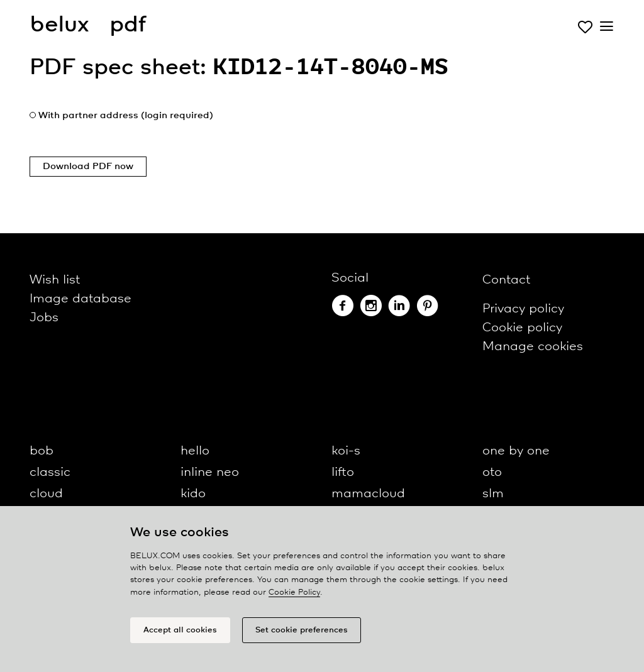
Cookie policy (522, 328)
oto (492, 472)
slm (493, 494)
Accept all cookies (180, 630)
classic (50, 472)
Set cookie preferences (302, 630)
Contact (506, 280)
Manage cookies (533, 347)
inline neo (210, 472)
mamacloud (368, 494)
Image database (80, 299)
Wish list (55, 280)
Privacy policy (523, 309)
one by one (516, 451)
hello (195, 451)
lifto (343, 472)
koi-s (346, 451)
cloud (46, 494)
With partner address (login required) (126, 116)
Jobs (44, 318)
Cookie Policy (294, 592)
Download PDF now (88, 167)
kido (193, 494)
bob (42, 451)
